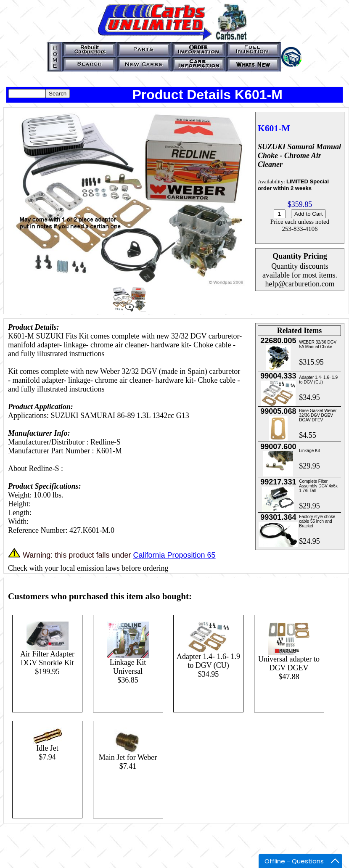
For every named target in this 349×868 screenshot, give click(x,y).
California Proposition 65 (174, 555)
